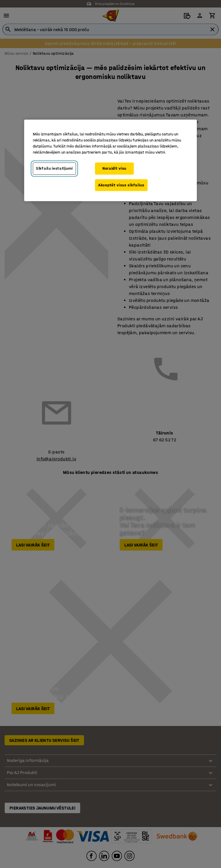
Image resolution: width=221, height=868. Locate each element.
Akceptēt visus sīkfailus (121, 185)
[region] (110, 160)
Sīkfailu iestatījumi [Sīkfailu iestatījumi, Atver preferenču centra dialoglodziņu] (54, 168)
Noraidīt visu (114, 168)
